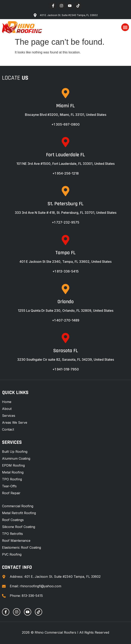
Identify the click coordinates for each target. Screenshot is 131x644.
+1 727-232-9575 (65, 222)
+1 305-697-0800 (65, 124)
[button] (125, 27)
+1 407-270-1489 (66, 320)
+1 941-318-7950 (66, 369)
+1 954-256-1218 (65, 173)
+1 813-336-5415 (65, 271)
